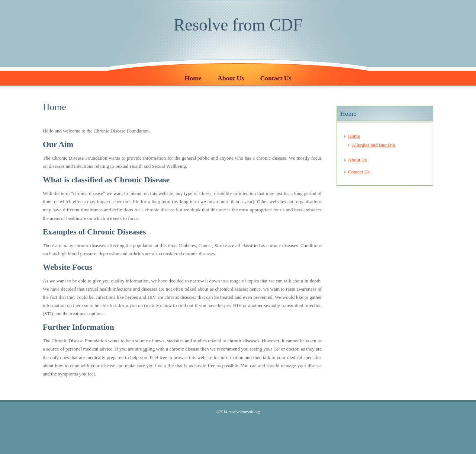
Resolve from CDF (238, 25)
